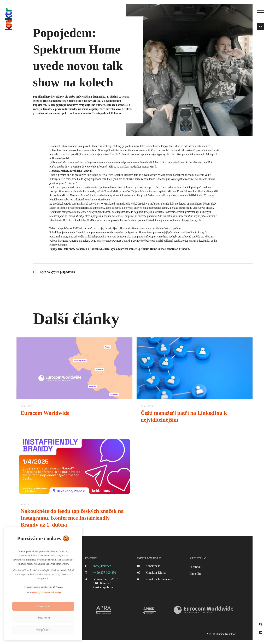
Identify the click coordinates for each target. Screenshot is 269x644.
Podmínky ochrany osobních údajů (46, 592)
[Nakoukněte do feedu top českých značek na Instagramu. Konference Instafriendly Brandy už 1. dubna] (74, 484)
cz (261, 27)
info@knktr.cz (102, 566)
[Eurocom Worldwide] (74, 382)
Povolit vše (43, 606)
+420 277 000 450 (105, 573)
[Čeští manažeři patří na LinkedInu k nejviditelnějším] (195, 382)
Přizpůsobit (43, 630)
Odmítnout (43, 618)
